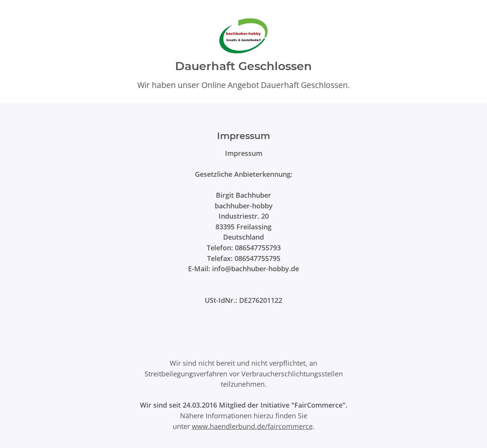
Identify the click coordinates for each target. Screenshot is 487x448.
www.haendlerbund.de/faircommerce (252, 426)
